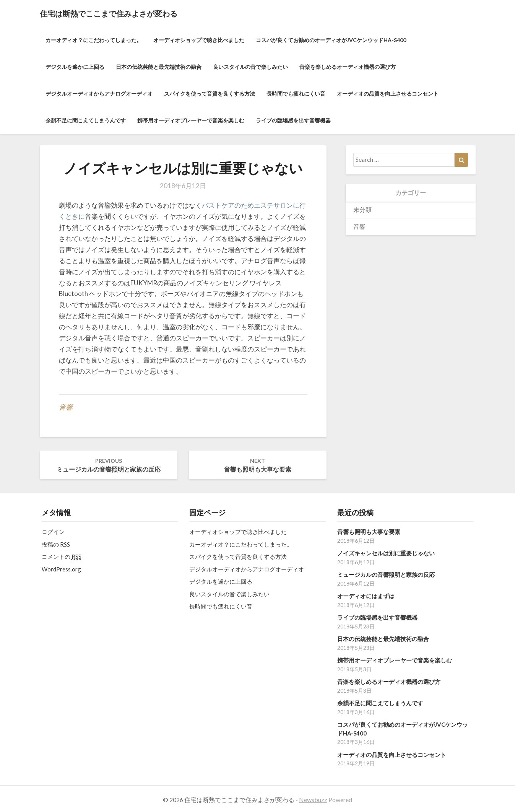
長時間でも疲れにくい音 (296, 94)
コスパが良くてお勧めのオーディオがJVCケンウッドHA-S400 (331, 40)
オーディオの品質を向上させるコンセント (388, 94)
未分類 (362, 209)
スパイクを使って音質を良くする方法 (210, 94)
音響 (66, 407)
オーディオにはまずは (366, 596)
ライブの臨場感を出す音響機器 (293, 120)
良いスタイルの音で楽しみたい (250, 67)
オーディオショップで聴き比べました (199, 40)
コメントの (62, 557)
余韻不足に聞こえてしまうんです (86, 120)
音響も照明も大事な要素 (258, 465)
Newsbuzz (313, 800)
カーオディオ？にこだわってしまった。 (94, 40)
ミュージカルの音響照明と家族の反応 (109, 465)
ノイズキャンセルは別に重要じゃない (386, 553)
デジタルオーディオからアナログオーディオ (99, 94)
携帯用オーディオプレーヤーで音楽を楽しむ (191, 120)
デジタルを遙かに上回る (75, 67)
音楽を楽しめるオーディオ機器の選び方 (348, 67)
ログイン (53, 532)
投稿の (56, 544)
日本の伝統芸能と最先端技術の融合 (159, 67)
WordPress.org (61, 569)
